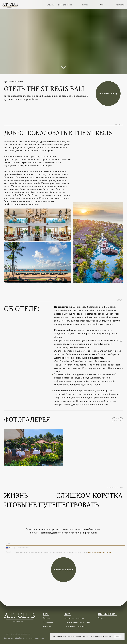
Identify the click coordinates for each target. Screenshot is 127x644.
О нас (103, 5)
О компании (48, 622)
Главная (46, 618)
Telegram (101, 618)
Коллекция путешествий (74, 618)
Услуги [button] (85, 5)
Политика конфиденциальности (17, 634)
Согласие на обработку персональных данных (24, 638)
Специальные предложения (59, 5)
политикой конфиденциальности (99, 553)
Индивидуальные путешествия (77, 622)
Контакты (120, 5)
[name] (66, 543)
